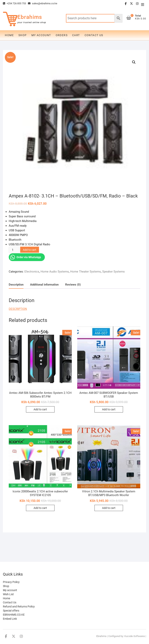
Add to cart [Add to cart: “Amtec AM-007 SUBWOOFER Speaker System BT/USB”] (109, 409)
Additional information (44, 285)
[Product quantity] (14, 250)
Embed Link (10, 619)
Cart (76, 35)
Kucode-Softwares (135, 636)
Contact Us (94, 35)
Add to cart (30, 250)
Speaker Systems (113, 272)
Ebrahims (30, 17)
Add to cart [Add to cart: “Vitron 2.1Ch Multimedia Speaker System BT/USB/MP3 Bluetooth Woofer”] (109, 508)
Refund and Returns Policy (19, 606)
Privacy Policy (11, 582)
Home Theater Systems (86, 272)
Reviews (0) (73, 285)
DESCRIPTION (18, 309)
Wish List (8, 594)
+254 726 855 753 (14, 3)
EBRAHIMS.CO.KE (14, 615)
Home (9, 35)
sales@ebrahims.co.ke (43, 3)
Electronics (32, 272)
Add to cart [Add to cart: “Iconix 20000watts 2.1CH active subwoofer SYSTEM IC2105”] (40, 508)
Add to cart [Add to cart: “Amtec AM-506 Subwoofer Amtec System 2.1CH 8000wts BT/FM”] (40, 409)
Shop (23, 35)
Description (16, 285)
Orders (62, 35)
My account (41, 35)
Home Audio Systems (55, 272)
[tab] (16, 285)
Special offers (11, 611)
